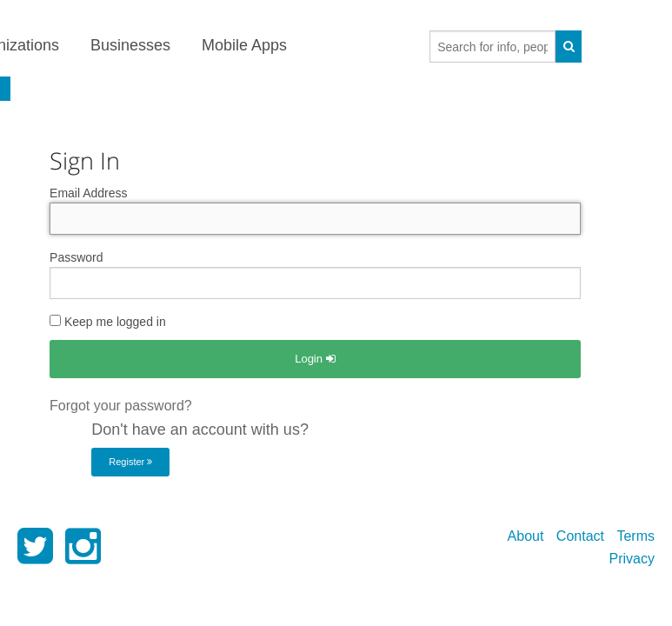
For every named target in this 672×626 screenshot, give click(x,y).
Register (130, 462)
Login (315, 359)
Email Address (88, 193)
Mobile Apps (244, 45)
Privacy (632, 559)
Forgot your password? (121, 406)
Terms (635, 536)
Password (76, 257)
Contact (580, 536)
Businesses (130, 45)
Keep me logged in (108, 322)
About (526, 536)
